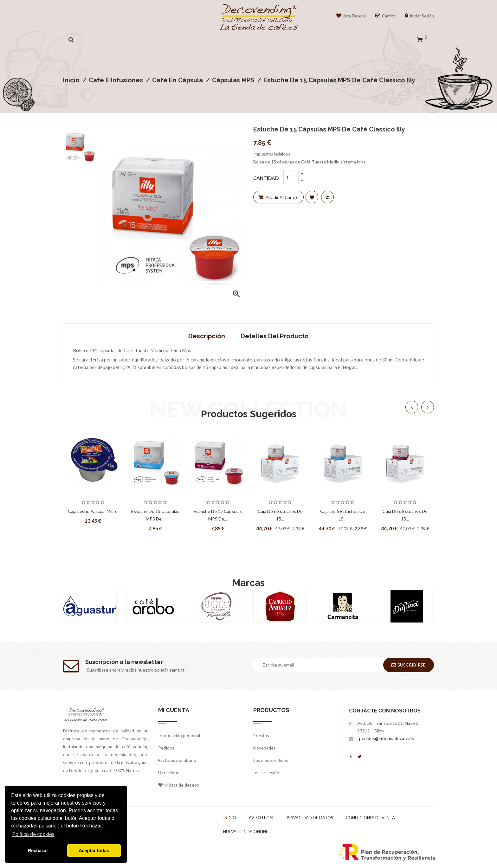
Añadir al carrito (278, 197)
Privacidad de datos (310, 818)
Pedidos (166, 748)
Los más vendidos (271, 760)
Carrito (385, 16)
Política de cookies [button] (33, 834)
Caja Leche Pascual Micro (93, 511)
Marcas (248, 583)
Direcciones (170, 772)
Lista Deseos (351, 16)
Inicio (230, 818)
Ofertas (261, 735)
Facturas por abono (177, 760)
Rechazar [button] (38, 851)
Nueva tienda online (246, 832)
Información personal (179, 735)
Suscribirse (409, 665)
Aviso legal (261, 818)
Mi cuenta (174, 710)
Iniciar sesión (266, 772)
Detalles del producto (275, 336)
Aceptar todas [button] (94, 851)
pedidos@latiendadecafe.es (387, 738)
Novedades (265, 748)
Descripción (207, 336)
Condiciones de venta (370, 818)
